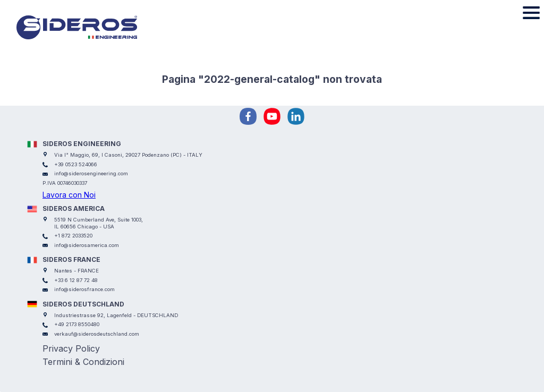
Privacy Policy (71, 348)
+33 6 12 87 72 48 (76, 280)
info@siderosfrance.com (84, 289)
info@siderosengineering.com (91, 173)
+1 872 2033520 (73, 236)
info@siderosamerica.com (87, 245)
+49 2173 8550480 (77, 324)
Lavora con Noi (69, 195)
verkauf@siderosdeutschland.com (97, 334)
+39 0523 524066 (76, 164)
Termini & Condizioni (83, 362)
